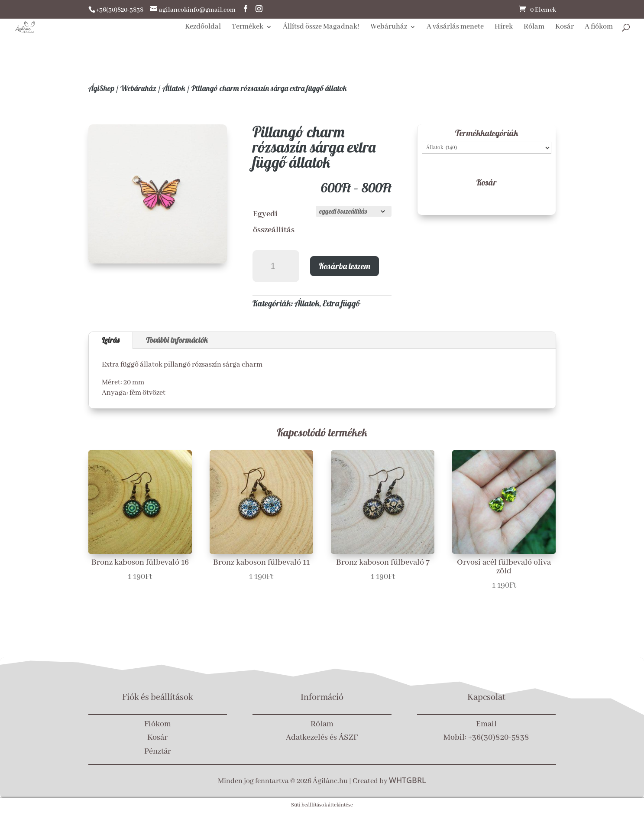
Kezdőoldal (203, 28)
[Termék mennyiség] (276, 266)
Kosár (565, 28)
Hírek (504, 28)
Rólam (534, 28)
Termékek (248, 28)
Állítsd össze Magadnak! (321, 28)
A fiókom (599, 28)
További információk (177, 340)
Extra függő (341, 303)
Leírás (111, 340)
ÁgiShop (101, 88)
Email (486, 724)
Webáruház (389, 28)
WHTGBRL (408, 780)
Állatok (174, 88)
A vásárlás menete (455, 28)
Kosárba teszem (345, 266)
